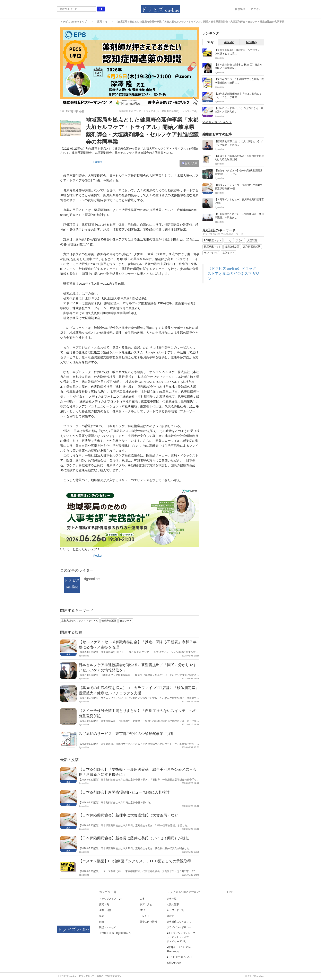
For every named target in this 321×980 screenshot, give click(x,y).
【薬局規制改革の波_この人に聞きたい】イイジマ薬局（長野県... (239, 143)
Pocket (98, 162)
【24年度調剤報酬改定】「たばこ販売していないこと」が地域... (238, 95)
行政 (102, 922)
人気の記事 (173, 904)
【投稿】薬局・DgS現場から (115, 933)
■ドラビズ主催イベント (180, 957)
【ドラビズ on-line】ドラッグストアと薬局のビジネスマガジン (233, 274)
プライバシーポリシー (179, 927)
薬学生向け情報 (148, 922)
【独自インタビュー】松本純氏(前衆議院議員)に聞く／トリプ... (238, 172)
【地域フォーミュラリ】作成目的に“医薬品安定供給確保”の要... (238, 187)
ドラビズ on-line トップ (73, 22)
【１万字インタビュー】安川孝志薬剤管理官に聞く (239, 201)
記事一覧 (172, 899)
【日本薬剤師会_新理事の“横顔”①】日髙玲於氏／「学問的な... (238, 66)
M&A (142, 910)
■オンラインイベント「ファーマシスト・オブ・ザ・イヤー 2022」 (181, 937)
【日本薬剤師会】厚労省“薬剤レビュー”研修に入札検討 (124, 792)
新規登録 (240, 9)
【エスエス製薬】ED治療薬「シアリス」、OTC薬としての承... (239, 52)
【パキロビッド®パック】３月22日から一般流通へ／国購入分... (239, 110)
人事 (142, 899)
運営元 (170, 916)
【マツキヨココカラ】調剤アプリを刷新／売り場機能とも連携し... (239, 81)
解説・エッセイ (108, 927)
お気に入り (189, 163)
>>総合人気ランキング (217, 122)
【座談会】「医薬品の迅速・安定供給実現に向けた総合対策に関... (239, 158)
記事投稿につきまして (179, 922)
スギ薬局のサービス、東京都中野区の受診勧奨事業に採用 (127, 734)
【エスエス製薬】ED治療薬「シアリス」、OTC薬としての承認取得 (135, 861)
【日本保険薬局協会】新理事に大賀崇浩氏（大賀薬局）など (128, 815)
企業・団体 (105, 910)
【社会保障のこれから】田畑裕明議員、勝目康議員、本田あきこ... (239, 216)
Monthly (252, 42)
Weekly (229, 42)
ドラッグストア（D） (111, 899)
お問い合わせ (174, 963)
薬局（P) (102, 22)
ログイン (256, 9)
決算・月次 (146, 904)
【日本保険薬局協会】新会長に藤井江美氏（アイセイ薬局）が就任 (134, 838)
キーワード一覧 (175, 910)
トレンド (145, 916)
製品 (102, 916)
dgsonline (92, 579)
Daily (210, 42)
